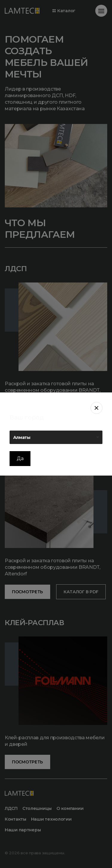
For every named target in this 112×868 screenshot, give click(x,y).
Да (20, 458)
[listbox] (56, 437)
